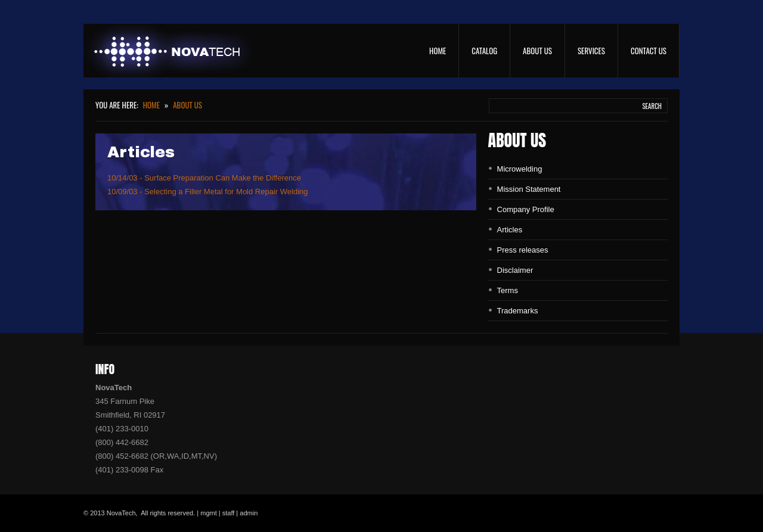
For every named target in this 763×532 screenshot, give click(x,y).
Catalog (484, 51)
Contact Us (649, 51)
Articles (510, 230)
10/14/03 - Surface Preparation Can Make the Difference (204, 178)
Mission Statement (529, 189)
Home (438, 51)
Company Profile (526, 209)
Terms (508, 290)
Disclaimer (515, 270)
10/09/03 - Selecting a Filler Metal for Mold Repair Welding (207, 192)
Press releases (523, 250)
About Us (537, 51)
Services (591, 51)
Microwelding (520, 169)
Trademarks (518, 311)
